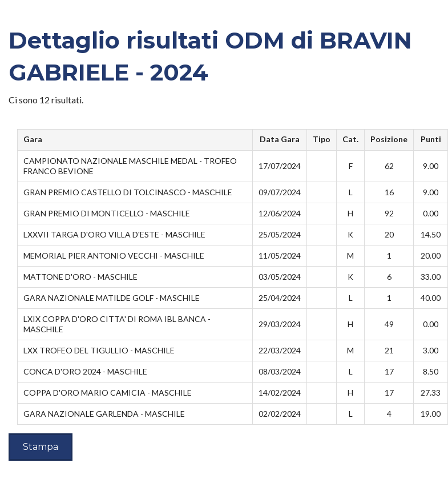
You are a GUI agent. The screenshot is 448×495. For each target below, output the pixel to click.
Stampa (41, 447)
